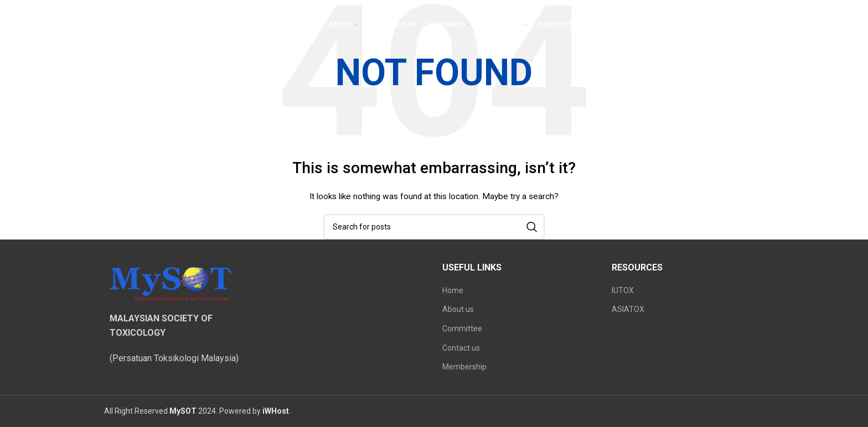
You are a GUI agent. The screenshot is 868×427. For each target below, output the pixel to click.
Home (453, 290)
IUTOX (623, 290)
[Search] (434, 227)
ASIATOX (628, 309)
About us (458, 309)
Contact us (461, 348)
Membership (464, 367)
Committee (462, 329)
